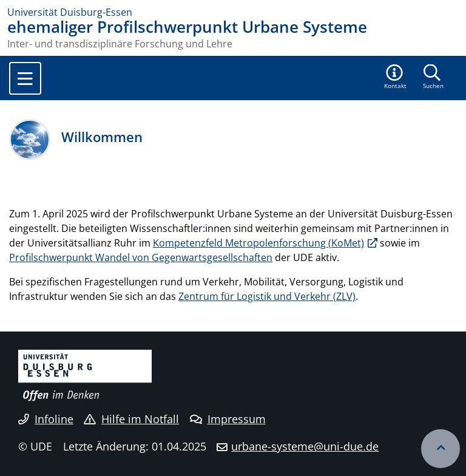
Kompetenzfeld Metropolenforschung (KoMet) (258, 243)
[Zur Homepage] (233, 12)
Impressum (228, 419)
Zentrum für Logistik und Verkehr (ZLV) (267, 296)
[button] (396, 78)
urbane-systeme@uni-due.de (305, 446)
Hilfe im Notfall (131, 419)
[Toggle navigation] (25, 78)
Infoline (46, 419)
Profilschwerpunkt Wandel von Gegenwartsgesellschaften (141, 257)
